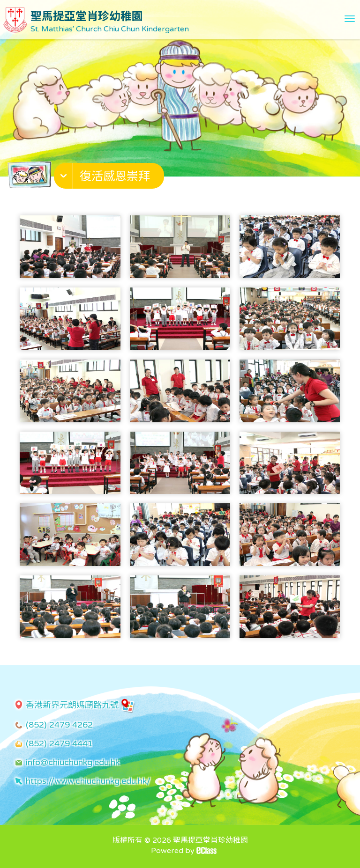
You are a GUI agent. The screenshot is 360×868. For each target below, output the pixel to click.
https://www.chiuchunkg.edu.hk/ (88, 781)
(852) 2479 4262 (59, 725)
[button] (110, 178)
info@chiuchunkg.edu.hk (73, 762)
